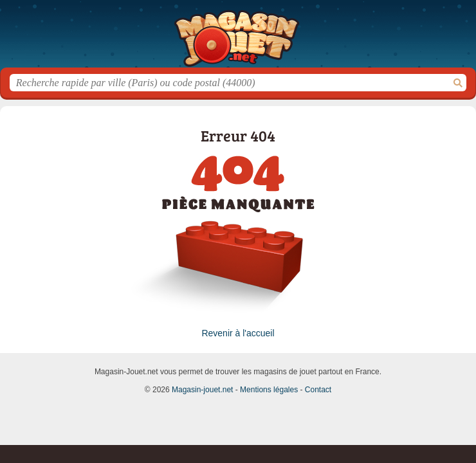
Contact (318, 390)
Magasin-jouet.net (238, 39)
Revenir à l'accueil (238, 333)
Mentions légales (269, 390)
